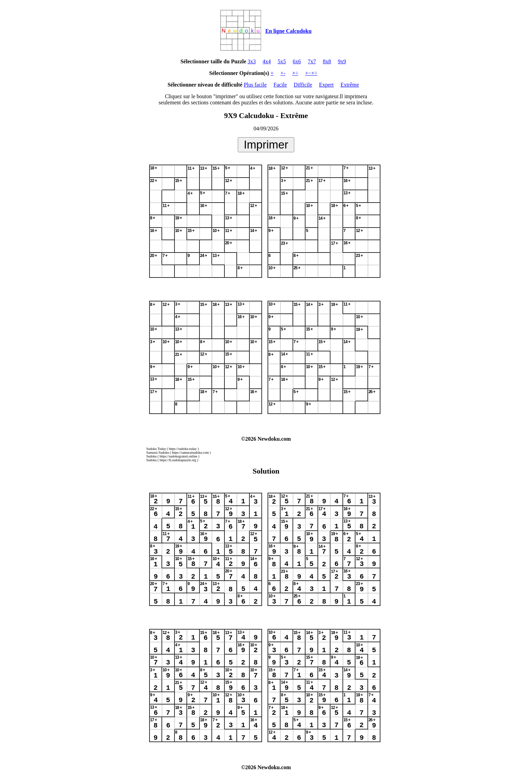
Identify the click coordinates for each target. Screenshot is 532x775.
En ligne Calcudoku (288, 31)
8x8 (327, 61)
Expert (327, 85)
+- (283, 73)
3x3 (252, 61)
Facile (280, 85)
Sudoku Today (156, 449)
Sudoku (152, 456)
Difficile (303, 85)
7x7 (312, 61)
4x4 (267, 61)
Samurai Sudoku (158, 453)
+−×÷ (311, 73)
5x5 (282, 61)
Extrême (350, 85)
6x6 (297, 61)
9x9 (342, 61)
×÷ (295, 73)
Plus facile (255, 85)
